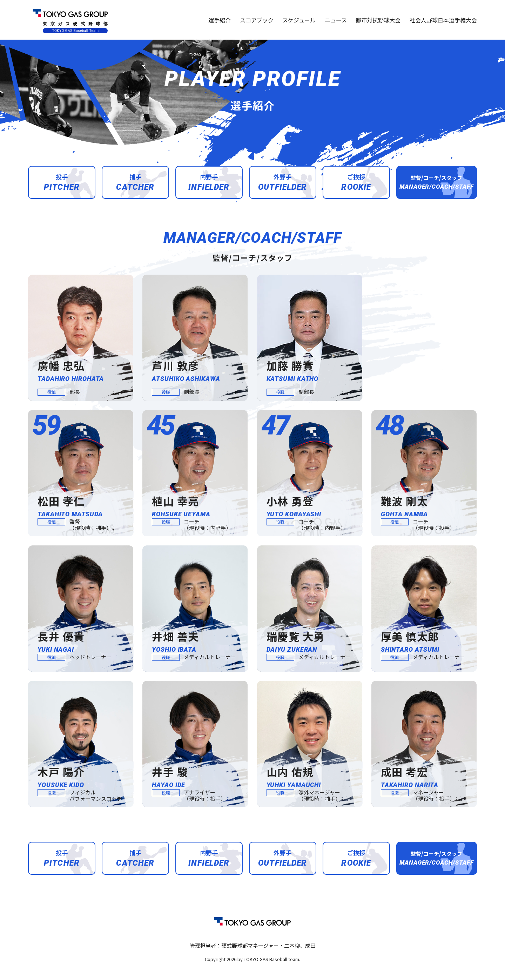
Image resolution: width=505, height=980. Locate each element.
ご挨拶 (356, 182)
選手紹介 (220, 20)
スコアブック (257, 20)
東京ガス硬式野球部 (70, 20)
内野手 (209, 182)
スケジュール (299, 20)
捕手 (135, 182)
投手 (62, 182)
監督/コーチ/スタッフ (436, 182)
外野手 (283, 182)
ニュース (336, 20)
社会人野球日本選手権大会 (443, 20)
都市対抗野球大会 (378, 20)
